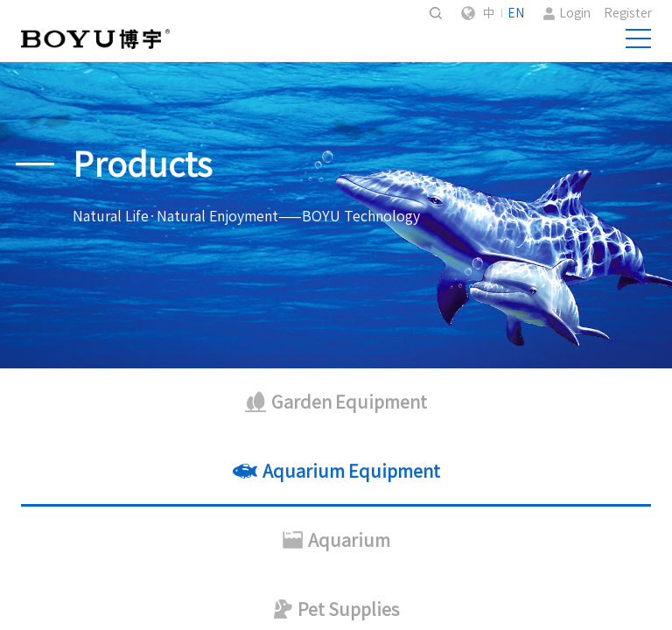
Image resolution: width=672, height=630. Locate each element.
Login (575, 13)
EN (516, 13)
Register (628, 13)
